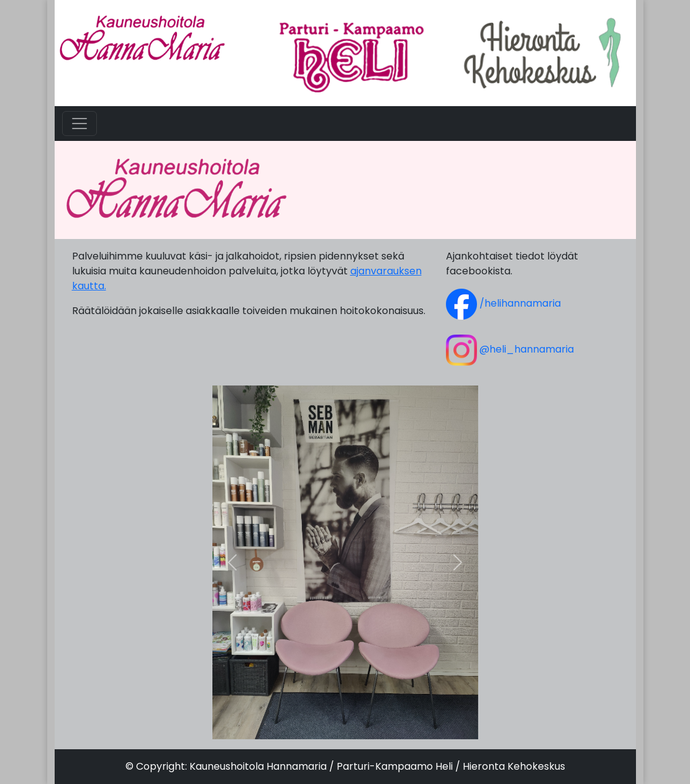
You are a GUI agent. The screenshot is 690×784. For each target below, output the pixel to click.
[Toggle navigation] (79, 124)
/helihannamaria (503, 303)
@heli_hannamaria (510, 349)
